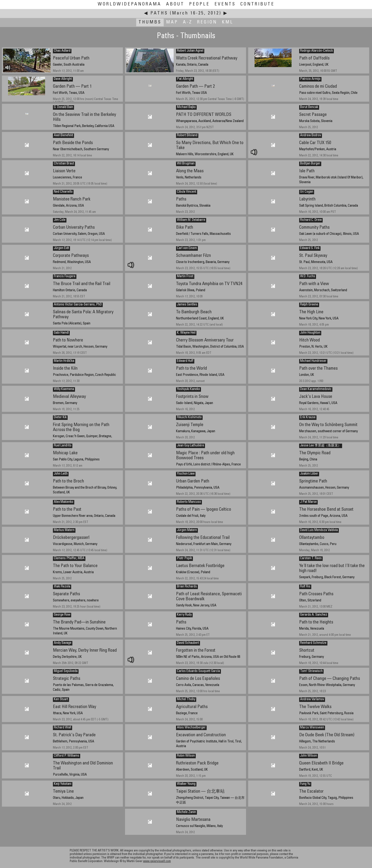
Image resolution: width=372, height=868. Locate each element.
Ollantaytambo (312, 538)
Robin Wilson (186, 756)
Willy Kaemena (64, 389)
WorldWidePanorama (130, 4)
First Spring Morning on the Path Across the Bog (81, 427)
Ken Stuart (61, 700)
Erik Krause (308, 418)
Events (225, 4)
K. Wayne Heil (186, 333)
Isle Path (307, 171)
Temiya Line (63, 792)
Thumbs (150, 22)
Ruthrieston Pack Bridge (197, 763)
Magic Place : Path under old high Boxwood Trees (205, 456)
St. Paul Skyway (313, 256)
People (199, 4)
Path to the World (191, 369)
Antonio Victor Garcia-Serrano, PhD (78, 305)
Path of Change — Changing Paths (330, 679)
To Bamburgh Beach (194, 312)
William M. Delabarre (191, 220)
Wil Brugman (186, 164)
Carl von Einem (187, 248)
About (175, 4)
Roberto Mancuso (189, 502)
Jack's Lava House (316, 397)
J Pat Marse (308, 502)
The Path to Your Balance (75, 566)
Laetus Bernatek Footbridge (200, 566)
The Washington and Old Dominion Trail (83, 766)
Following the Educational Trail (203, 538)
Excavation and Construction (201, 735)
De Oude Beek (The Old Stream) (327, 735)
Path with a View (314, 284)
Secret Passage (313, 115)
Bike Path (185, 228)
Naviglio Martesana (193, 820)
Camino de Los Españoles (198, 679)
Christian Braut (64, 164)
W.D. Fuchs (308, 277)
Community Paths (314, 228)
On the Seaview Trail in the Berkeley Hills (84, 117)
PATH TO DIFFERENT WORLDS (204, 115)
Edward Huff (185, 361)
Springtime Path (313, 481)
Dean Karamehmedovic (316, 389)
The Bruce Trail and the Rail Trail (82, 284)
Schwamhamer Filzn (193, 256)
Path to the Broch (68, 481)
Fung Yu (305, 784)
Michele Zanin (186, 812)
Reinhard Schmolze (313, 643)
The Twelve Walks (315, 707)
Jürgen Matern (187, 530)
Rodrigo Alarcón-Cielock (316, 51)
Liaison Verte (64, 171)
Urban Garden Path (193, 481)
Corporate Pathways (71, 256)
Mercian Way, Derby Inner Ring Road (85, 651)
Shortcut (307, 651)
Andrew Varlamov (312, 700)
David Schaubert (188, 643)
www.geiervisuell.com (157, 861)
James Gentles (187, 305)
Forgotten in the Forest (196, 651)
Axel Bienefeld (63, 136)
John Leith (61, 474)
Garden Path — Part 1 (72, 87)
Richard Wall (63, 728)
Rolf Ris (305, 587)
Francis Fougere (65, 277)
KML (228, 22)
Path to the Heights (316, 622)
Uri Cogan (307, 192)
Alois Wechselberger (191, 728)
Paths (159, 13)
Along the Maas (190, 171)
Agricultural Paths (192, 707)
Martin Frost (185, 277)
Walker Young (186, 784)
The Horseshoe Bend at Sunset (326, 510)
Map (172, 22)
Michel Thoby (186, 700)
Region (207, 22)
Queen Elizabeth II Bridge (321, 763)
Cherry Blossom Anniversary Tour (205, 340)
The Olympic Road (315, 453)
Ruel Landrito (63, 446)
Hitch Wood (309, 340)
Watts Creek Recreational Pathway (207, 58)
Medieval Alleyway (69, 397)
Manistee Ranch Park (72, 199)
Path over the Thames (318, 369)
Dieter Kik (60, 418)
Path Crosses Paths (316, 594)
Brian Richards (187, 587)
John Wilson (309, 756)
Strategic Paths (67, 679)
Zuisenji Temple (190, 425)
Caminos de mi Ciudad (318, 87)
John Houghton (310, 333)
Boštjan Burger (310, 164)
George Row (62, 615)
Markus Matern (64, 530)
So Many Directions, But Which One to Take (210, 145)
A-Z (188, 22)
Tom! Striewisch (311, 671)
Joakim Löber (309, 474)
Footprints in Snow (192, 397)
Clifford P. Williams (67, 756)
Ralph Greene (309, 305)
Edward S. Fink (310, 248)
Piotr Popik (184, 559)
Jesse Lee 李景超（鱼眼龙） (321, 446)
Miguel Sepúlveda (66, 671)
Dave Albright (63, 79)
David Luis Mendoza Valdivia (319, 530)
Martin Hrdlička (64, 361)
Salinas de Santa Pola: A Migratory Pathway (83, 315)
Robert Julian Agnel (190, 51)
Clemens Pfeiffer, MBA (69, 559)
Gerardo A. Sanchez (314, 615)
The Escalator (311, 792)
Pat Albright (185, 79)
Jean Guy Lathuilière (191, 446)
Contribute (257, 4)
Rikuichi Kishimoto (189, 418)
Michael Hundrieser (313, 361)
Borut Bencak (309, 107)
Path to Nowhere (68, 340)
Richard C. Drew (311, 220)
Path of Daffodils (314, 58)
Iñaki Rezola (62, 587)
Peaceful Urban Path (71, 58)
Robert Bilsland (187, 136)
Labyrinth (307, 199)
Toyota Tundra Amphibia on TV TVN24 (209, 284)
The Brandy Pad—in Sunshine (79, 622)
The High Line (311, 312)
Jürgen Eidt (61, 248)
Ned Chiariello (63, 192)
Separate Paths (66, 594)
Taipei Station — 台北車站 (200, 792)
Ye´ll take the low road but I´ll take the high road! (332, 568)
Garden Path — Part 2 (195, 87)
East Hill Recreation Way (74, 707)
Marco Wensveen (312, 728)
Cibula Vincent (187, 192)
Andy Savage (63, 643)
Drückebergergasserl (71, 538)
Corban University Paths (74, 228)
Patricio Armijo (310, 79)
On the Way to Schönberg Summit (328, 425)
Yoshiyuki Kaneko (188, 389)
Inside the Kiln (65, 369)
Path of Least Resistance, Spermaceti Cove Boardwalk (209, 597)
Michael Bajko (186, 107)
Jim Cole (60, 220)
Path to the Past (67, 510)
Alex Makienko (64, 502)
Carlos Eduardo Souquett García (198, 671)
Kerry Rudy (184, 615)
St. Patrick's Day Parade (74, 735)
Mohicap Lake (65, 453)
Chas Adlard (62, 51)
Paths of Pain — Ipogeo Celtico (204, 510)
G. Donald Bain (63, 107)
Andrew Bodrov (311, 136)
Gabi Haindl (61, 333)
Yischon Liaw (186, 474)
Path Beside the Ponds (73, 143)
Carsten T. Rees (311, 559)
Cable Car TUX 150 (315, 143)
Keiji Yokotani (63, 784)
